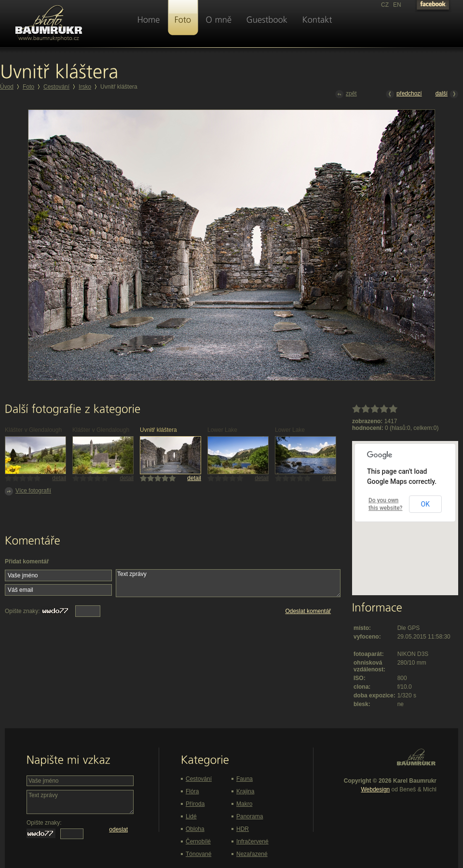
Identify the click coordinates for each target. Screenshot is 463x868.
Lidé (191, 816)
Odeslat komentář (308, 611)
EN (397, 5)
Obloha (195, 829)
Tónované (198, 854)
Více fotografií (28, 491)
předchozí (404, 94)
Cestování (56, 87)
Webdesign (375, 789)
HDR (243, 829)
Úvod (7, 87)
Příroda (195, 804)
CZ (385, 5)
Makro (244, 804)
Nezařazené (252, 854)
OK (425, 504)
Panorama (250, 816)
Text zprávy (228, 583)
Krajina (245, 791)
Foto (28, 87)
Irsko (85, 87)
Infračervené (252, 841)
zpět (346, 94)
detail (59, 478)
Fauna (245, 779)
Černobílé (198, 841)
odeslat (118, 829)
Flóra (192, 791)
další (447, 94)
